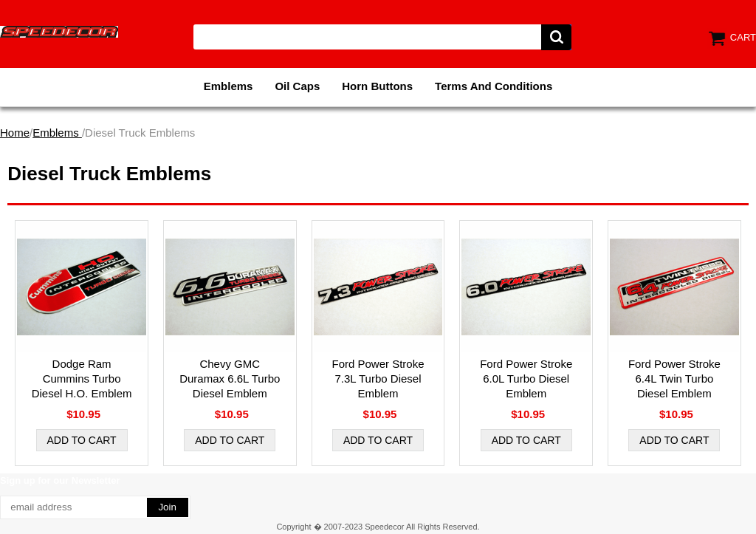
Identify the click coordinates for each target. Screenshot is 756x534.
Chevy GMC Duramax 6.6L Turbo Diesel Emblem (230, 379)
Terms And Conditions (494, 86)
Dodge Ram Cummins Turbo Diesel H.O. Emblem (82, 379)
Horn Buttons (377, 86)
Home (15, 133)
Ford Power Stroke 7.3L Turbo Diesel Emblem (378, 379)
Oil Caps (297, 86)
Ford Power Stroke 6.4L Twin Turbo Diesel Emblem (674, 379)
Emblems (228, 86)
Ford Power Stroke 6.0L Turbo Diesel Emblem (526, 379)
